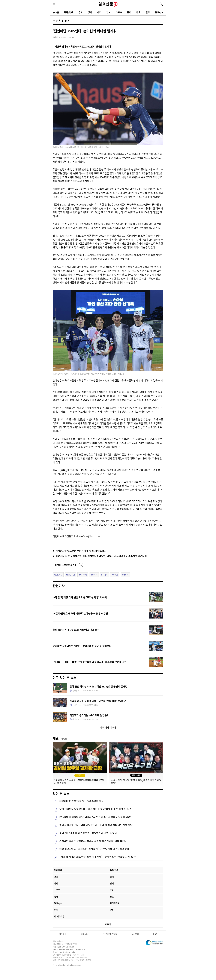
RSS (155, 934)
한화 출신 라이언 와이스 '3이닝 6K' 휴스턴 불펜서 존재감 (99, 686)
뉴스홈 (56, 12)
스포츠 (119, 12)
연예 (108, 12)
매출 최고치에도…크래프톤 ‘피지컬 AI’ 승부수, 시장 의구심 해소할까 (94, 849)
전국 (138, 12)
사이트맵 (135, 934)
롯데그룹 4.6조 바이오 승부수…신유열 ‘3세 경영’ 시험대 (88, 833)
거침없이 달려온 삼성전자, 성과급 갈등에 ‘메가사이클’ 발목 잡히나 (93, 841)
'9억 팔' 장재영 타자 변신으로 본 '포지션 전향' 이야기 (80, 597)
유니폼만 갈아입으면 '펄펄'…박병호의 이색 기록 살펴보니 (82, 646)
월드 (148, 12)
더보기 (108, 924)
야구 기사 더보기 (108, 727)
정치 (81, 12)
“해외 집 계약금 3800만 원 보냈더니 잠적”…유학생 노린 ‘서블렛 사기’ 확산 (97, 857)
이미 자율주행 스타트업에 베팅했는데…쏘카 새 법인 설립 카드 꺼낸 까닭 (96, 825)
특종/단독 (69, 12)
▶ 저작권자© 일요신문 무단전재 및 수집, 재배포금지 (79, 551)
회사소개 (63, 934)
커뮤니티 (84, 934)
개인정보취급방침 (110, 934)
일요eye (159, 12)
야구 (67, 21)
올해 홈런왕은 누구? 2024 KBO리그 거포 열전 (76, 630)
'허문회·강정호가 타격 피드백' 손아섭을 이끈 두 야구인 (80, 613)
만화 (112, 910)
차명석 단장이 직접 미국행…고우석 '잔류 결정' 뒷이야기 (98, 701)
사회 (99, 12)
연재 (56, 910)
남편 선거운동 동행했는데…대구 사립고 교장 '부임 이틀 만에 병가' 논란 (96, 809)
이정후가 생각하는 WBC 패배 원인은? (89, 715)
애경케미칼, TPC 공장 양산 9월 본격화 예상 (81, 801)
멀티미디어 (115, 903)
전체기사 (58, 870)
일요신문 (108, 4)
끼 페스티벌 (59, 916)
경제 (90, 12)
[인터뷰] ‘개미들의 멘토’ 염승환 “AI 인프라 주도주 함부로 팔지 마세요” (95, 817)
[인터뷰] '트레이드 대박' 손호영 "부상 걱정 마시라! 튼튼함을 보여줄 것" (89, 662)
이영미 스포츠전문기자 (66, 565)
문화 (129, 12)
